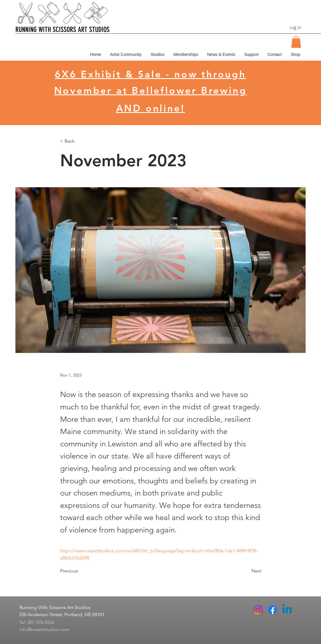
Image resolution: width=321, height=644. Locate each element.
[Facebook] (273, 610)
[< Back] (80, 141)
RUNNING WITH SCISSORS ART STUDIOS (62, 30)
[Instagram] (258, 610)
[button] (296, 42)
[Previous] (80, 571)
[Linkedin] (287, 610)
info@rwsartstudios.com (44, 629)
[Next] (247, 571)
